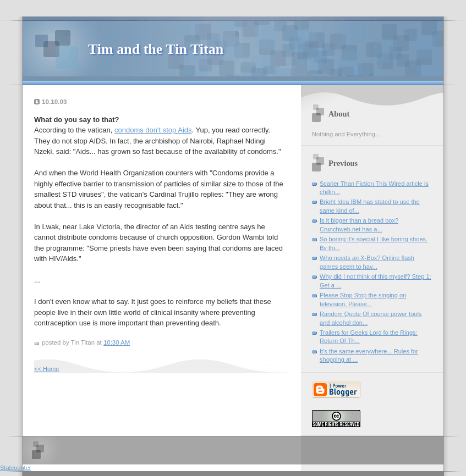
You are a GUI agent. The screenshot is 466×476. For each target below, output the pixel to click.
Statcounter (16, 468)
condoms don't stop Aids (153, 130)
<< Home (46, 369)
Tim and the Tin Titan (156, 49)
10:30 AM (117, 342)
